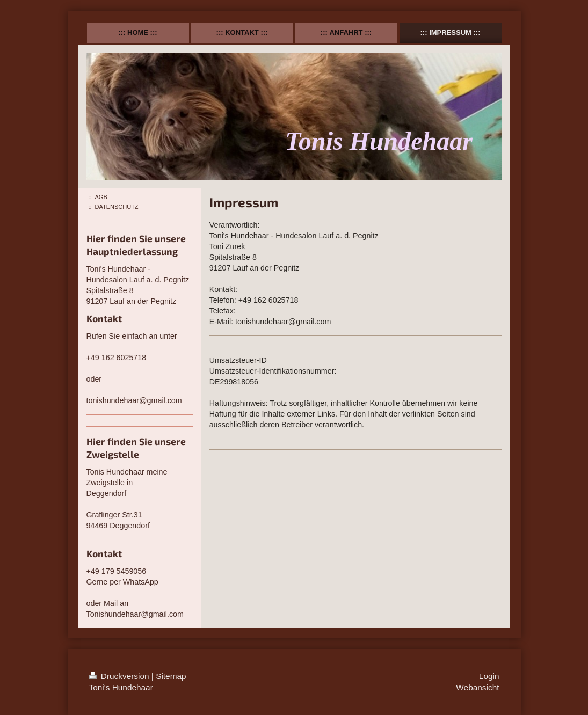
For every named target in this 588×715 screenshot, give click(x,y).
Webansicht (477, 687)
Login (489, 676)
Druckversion (120, 676)
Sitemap (171, 676)
